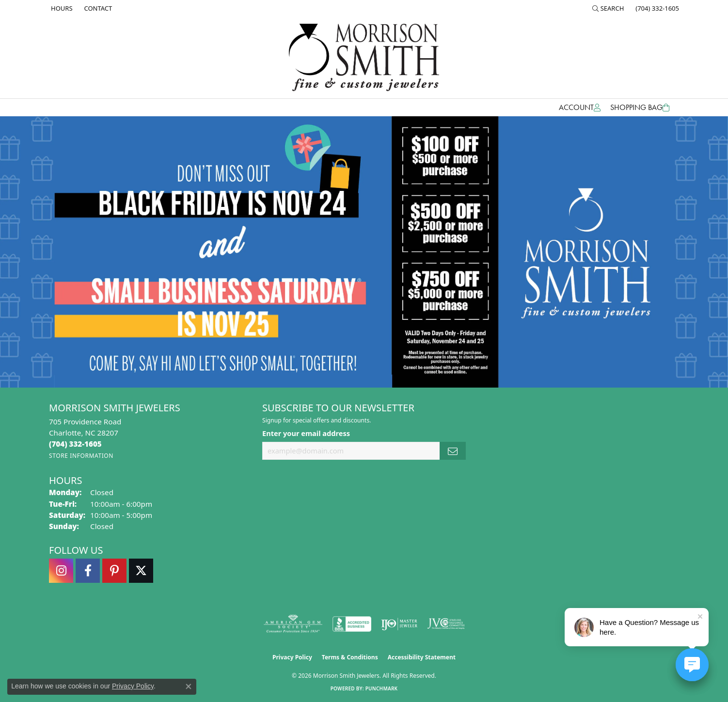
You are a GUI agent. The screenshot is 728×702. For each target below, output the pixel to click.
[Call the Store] (75, 444)
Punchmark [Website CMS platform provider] (382, 688)
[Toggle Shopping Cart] (640, 108)
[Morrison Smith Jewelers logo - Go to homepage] (364, 57)
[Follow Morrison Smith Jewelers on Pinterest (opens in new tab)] (114, 571)
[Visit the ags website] (293, 624)
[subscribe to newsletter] (453, 451)
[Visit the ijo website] (399, 624)
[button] (608, 8)
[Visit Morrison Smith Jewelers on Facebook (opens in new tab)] (88, 571)
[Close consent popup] (189, 686)
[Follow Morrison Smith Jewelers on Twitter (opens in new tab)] (141, 571)
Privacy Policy (292, 657)
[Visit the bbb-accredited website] (352, 624)
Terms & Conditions (350, 657)
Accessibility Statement (422, 657)
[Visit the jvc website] (446, 624)
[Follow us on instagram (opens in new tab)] (61, 571)
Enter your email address (306, 433)
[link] (61, 8)
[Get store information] (81, 456)
